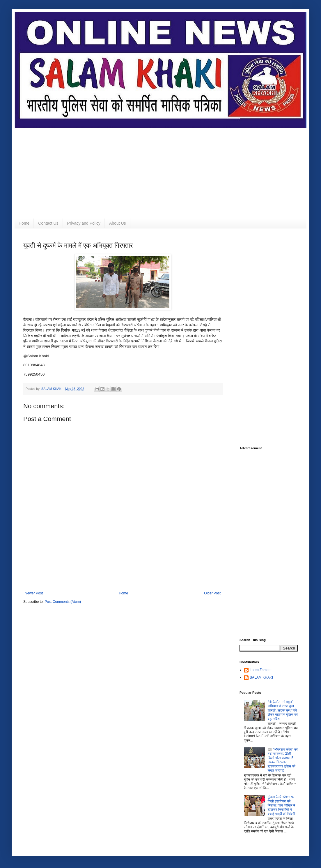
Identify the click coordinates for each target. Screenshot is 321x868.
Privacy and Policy (84, 223)
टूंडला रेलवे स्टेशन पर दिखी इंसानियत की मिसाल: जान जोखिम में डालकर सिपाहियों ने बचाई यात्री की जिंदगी (281, 805)
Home (24, 223)
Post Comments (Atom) (63, 602)
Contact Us (48, 223)
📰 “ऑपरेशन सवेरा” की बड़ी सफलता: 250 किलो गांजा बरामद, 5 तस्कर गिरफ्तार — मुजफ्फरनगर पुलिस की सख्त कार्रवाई (283, 760)
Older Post (212, 593)
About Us (118, 223)
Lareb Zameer (261, 670)
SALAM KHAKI (261, 677)
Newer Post (34, 593)
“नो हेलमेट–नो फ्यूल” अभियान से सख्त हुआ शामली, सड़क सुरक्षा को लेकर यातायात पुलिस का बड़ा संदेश (283, 710)
